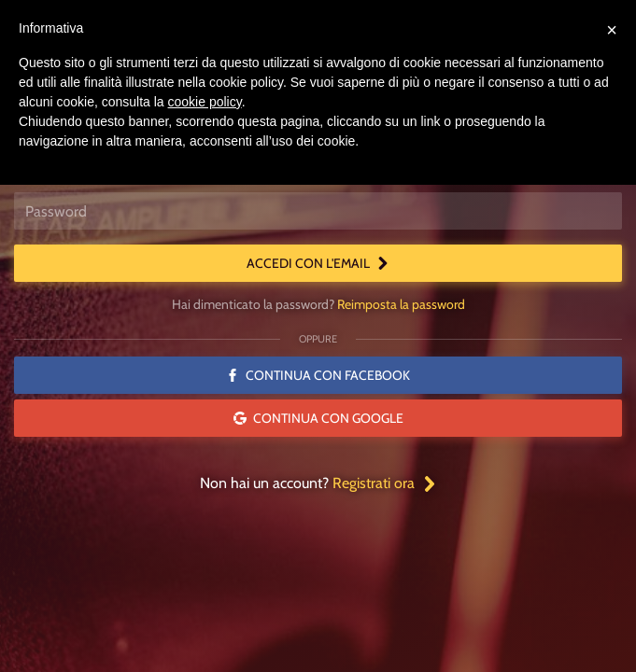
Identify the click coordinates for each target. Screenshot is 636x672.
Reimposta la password (401, 304)
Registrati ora (385, 483)
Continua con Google (318, 418)
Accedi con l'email (318, 263)
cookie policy (205, 102)
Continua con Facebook (318, 375)
